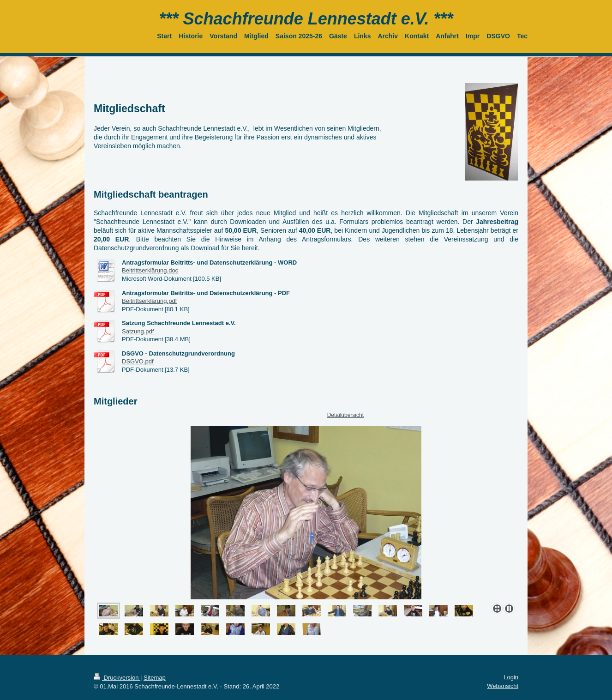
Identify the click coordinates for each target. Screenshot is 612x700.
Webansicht (503, 686)
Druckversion (117, 678)
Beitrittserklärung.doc (150, 270)
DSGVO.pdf (138, 361)
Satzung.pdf (138, 331)
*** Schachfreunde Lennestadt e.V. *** (306, 19)
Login (511, 677)
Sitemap (155, 678)
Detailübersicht (345, 415)
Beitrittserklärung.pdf (149, 301)
